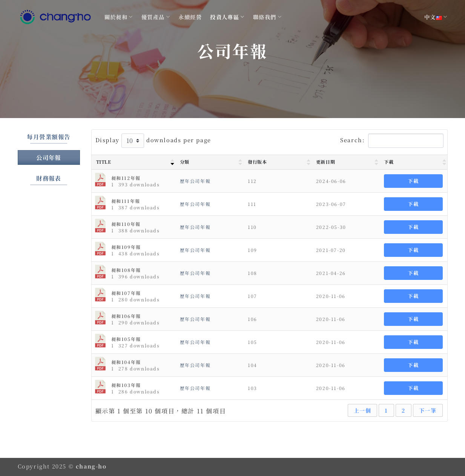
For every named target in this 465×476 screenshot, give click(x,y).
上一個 (363, 410)
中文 (436, 17)
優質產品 (156, 17)
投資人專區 (227, 17)
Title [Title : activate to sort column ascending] (104, 162)
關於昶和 (119, 17)
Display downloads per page (153, 141)
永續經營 (190, 17)
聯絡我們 (267, 17)
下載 (413, 181)
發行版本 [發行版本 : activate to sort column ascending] (257, 162)
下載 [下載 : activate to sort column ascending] (389, 162)
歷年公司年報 (195, 181)
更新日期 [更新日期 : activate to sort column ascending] (325, 162)
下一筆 (428, 410)
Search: (392, 141)
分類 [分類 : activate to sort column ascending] (185, 162)
